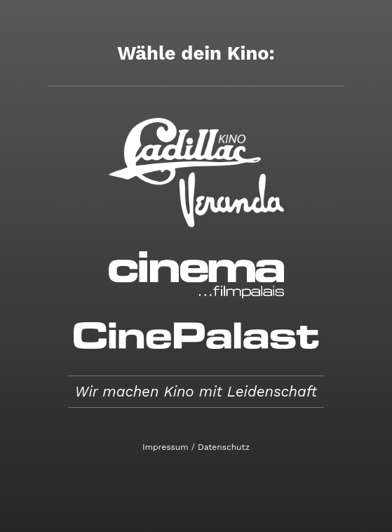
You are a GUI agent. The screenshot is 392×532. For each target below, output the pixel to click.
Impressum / (169, 447)
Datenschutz (224, 447)
